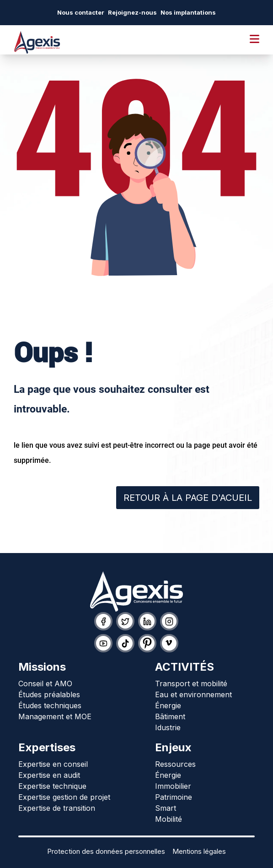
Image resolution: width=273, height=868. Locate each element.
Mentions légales (199, 851)
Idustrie (168, 727)
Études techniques (50, 705)
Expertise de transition (57, 808)
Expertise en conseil (53, 764)
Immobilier (173, 786)
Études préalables (49, 694)
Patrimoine (174, 797)
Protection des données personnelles (106, 851)
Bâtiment (170, 716)
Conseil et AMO (45, 684)
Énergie (168, 705)
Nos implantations (188, 12)
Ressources (175, 764)
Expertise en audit (49, 775)
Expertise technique (52, 786)
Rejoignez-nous (132, 12)
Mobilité (169, 819)
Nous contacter (81, 12)
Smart (166, 808)
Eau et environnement (193, 694)
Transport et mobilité (191, 684)
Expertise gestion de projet (64, 797)
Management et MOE (55, 716)
